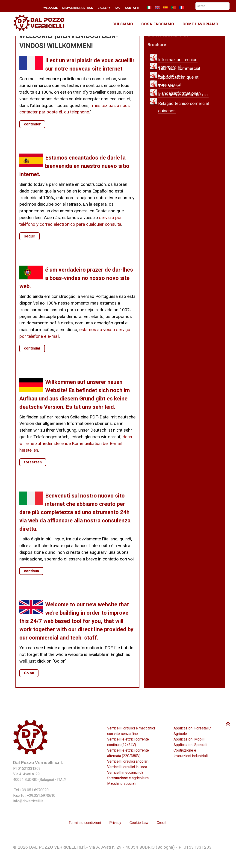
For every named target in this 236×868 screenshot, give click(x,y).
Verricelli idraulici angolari (128, 761)
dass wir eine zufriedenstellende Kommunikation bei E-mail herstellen (76, 443)
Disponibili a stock (78, 8)
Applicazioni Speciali (190, 745)
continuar (32, 348)
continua (31, 571)
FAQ (118, 8)
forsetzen (33, 462)
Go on (29, 673)
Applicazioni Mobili (189, 739)
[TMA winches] (41, 22)
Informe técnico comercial (183, 95)
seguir (30, 236)
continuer (32, 124)
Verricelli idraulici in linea (127, 767)
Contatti (132, 8)
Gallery (104, 8)
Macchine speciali (122, 784)
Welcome (50, 8)
